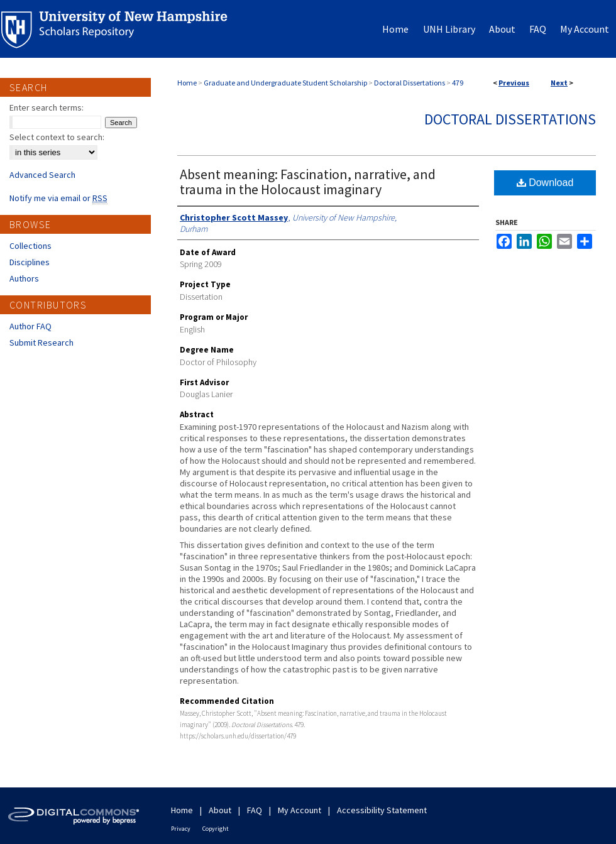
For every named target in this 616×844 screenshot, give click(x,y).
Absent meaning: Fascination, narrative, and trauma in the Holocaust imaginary (308, 182)
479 (458, 83)
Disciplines (30, 262)
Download (545, 183)
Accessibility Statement (382, 810)
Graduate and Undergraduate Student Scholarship (285, 83)
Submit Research (41, 343)
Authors (24, 278)
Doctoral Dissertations (410, 83)
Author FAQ (30, 326)
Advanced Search (42, 175)
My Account (300, 810)
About (220, 810)
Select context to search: (57, 137)
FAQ (255, 810)
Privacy (181, 829)
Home (187, 83)
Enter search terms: (47, 107)
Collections (30, 246)
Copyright (216, 829)
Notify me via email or (58, 198)
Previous (514, 83)
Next (559, 83)
